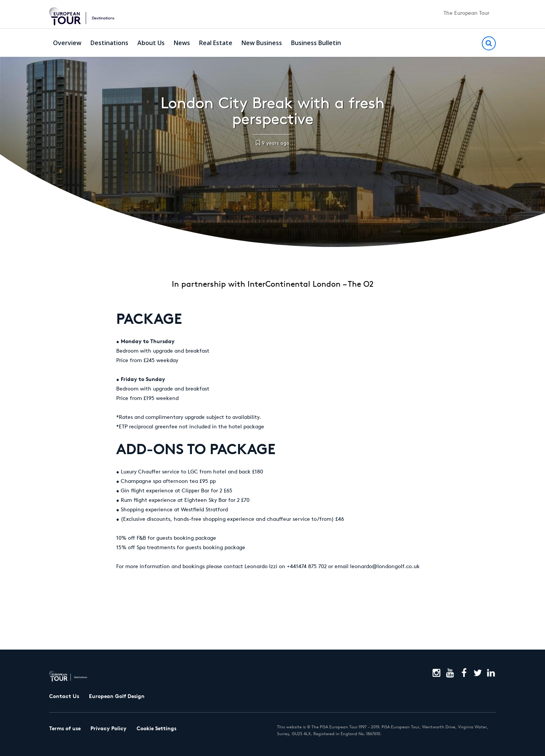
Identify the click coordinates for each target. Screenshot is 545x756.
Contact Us (64, 696)
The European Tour (466, 13)
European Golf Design (117, 696)
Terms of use (65, 728)
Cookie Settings (156, 728)
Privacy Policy (108, 728)
